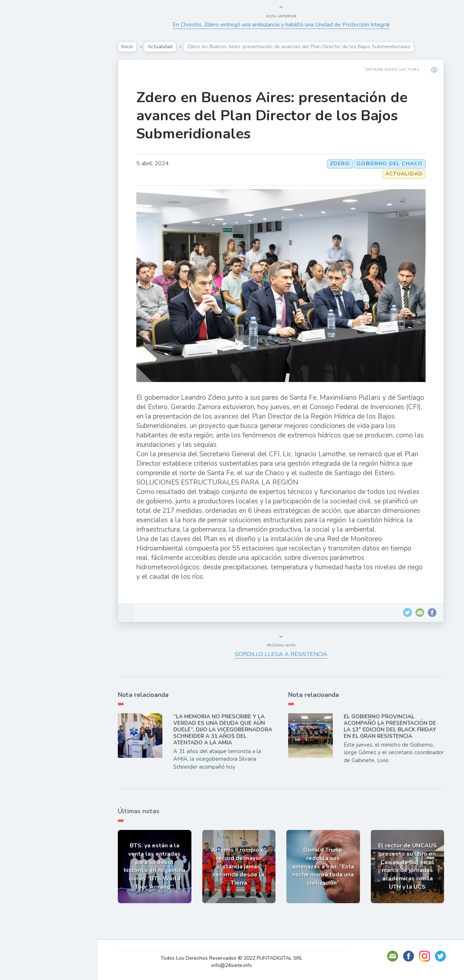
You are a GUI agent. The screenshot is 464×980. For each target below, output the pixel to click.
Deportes (29, 176)
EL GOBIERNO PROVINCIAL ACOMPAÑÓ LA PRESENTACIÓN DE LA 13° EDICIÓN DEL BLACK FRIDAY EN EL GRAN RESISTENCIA (390, 726)
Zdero (340, 164)
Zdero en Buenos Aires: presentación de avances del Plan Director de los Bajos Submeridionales (272, 116)
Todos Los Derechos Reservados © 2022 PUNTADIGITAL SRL (231, 958)
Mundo (25, 159)
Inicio (127, 47)
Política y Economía (43, 125)
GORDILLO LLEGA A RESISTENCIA (281, 654)
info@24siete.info (232, 965)
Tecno (24, 142)
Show (23, 108)
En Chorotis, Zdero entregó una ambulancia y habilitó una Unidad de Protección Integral (281, 25)
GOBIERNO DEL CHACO (390, 164)
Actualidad (31, 92)
